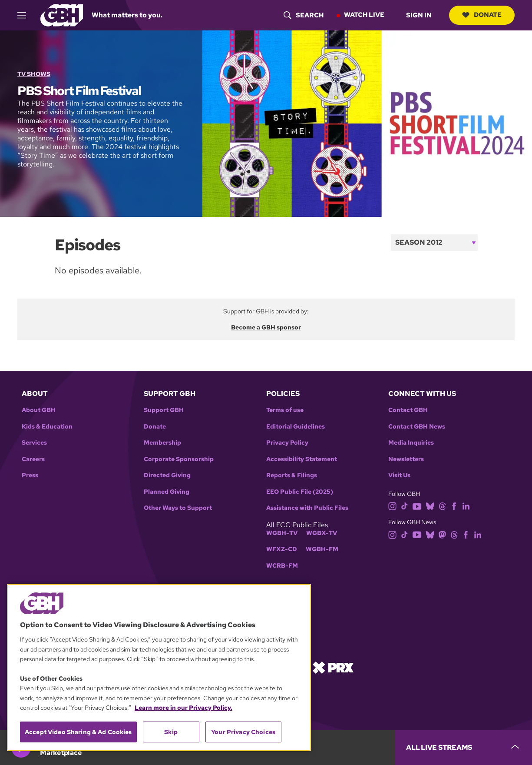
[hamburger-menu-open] (26, 15)
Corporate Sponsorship (179, 459)
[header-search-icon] (304, 15)
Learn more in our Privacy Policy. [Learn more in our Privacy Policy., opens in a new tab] (183, 708)
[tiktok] (405, 506)
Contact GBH (408, 410)
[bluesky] (430, 506)
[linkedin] (466, 506)
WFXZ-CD (282, 549)
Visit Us (399, 475)
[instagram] (393, 506)
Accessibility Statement (302, 459)
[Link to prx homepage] (333, 667)
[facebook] (454, 506)
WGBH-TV (282, 533)
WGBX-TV (322, 533)
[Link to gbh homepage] (62, 15)
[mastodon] (442, 534)
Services (34, 443)
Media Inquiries (411, 443)
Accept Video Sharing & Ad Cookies (78, 732)
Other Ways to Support (178, 508)
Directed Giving (167, 475)
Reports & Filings (292, 475)
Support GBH (164, 410)
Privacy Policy (287, 443)
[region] (159, 667)
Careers (33, 459)
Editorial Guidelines (296, 427)
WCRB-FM (282, 566)
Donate (482, 15)
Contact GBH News (417, 427)
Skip (171, 732)
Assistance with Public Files (307, 508)
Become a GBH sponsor (266, 327)
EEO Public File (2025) (300, 492)
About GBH (39, 410)
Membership (162, 443)
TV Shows (34, 74)
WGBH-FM (322, 549)
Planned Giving (167, 492)
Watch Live (364, 15)
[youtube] (417, 506)
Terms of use (285, 410)
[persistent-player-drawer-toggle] (464, 748)
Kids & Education (47, 427)
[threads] (442, 506)
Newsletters (406, 459)
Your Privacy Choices (243, 732)
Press (30, 475)
